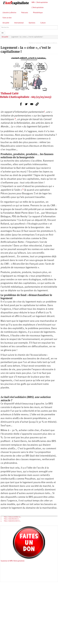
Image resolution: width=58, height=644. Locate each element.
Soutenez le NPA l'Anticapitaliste (13, 561)
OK (2, 33)
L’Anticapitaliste (38, 8)
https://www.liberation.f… (12, 519)
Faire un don (7, 18)
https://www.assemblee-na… (13, 517)
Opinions (32, 23)
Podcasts (25, 13)
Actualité (6, 23)
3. (1, 521)
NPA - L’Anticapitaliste (40, 3)
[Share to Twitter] (26, 104)
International (19, 23)
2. (1, 519)
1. (1, 517)
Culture (43, 23)
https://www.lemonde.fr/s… (12, 521)
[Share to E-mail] (32, 104)
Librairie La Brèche (9, 13)
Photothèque (38, 13)
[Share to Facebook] (21, 104)
